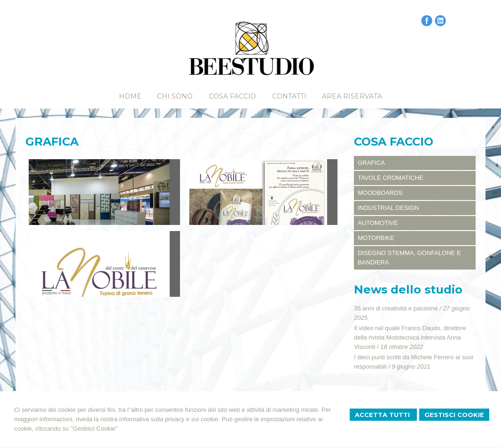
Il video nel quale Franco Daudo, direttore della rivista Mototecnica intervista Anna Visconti (410, 337)
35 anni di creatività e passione (396, 308)
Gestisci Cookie (454, 415)
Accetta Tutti (383, 415)
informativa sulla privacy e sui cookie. (170, 419)
